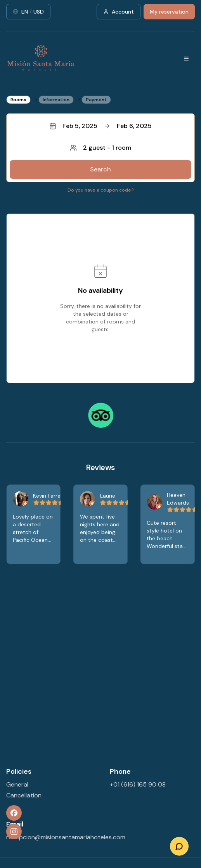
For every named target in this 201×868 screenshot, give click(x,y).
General (17, 784)
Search (100, 169)
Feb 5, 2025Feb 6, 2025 (100, 126)
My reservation (169, 12)
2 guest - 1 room (100, 148)
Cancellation (24, 795)
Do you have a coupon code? (101, 190)
